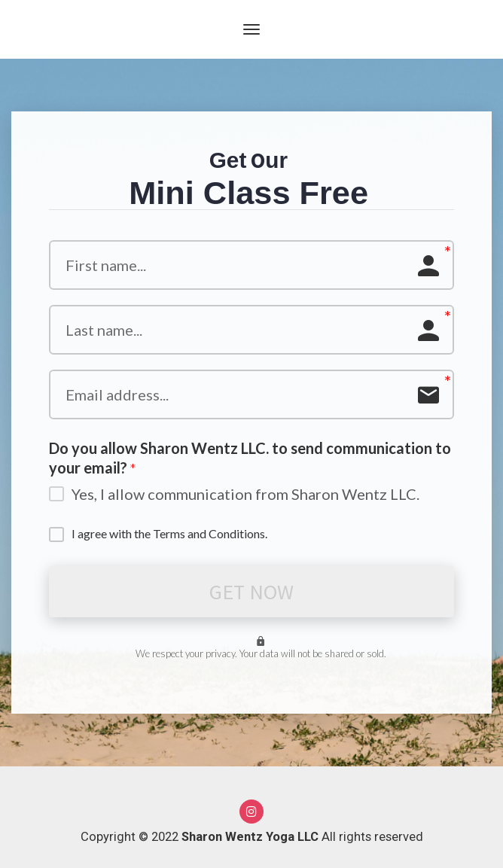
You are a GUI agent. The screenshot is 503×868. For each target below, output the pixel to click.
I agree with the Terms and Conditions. (169, 533)
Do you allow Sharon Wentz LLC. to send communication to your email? (250, 458)
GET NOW (251, 592)
